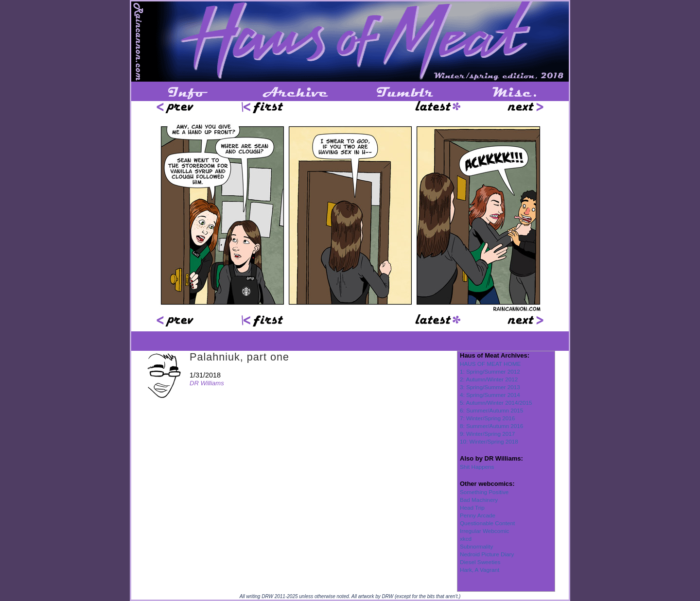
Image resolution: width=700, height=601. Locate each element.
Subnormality (476, 546)
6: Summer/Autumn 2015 (491, 410)
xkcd (466, 539)
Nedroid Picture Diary (487, 554)
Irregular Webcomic (484, 531)
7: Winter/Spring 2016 (487, 418)
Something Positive (484, 492)
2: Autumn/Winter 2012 (489, 379)
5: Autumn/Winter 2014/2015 (496, 403)
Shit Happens (477, 467)
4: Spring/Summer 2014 (490, 395)
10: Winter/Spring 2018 (489, 441)
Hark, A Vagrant (480, 570)
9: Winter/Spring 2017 (487, 434)
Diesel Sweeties (480, 562)
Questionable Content (487, 523)
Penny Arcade (478, 515)
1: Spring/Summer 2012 (490, 371)
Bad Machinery (479, 500)
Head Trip (472, 507)
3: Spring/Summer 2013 (490, 387)
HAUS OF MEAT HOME (490, 364)
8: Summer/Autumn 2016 (491, 426)
